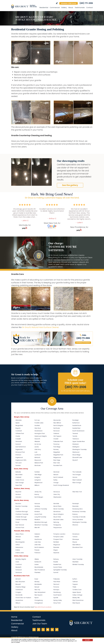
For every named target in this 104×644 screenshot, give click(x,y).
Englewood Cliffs (21, 460)
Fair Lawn (19, 463)
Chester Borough (21, 517)
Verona (75, 477)
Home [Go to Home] (14, 617)
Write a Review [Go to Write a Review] (57, 3)
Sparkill (56, 598)
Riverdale (75, 506)
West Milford (76, 545)
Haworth (37, 439)
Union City (57, 494)
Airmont (18, 579)
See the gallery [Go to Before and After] (70, 185)
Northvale (57, 428)
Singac (56, 550)
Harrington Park (40, 433)
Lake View (38, 542)
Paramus (56, 444)
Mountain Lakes (58, 520)
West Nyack (76, 603)
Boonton (18, 504)
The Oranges (77, 475)
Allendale (19, 420)
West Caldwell (77, 480)
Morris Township (59, 509)
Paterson (37, 553)
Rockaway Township (79, 512)
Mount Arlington (59, 514)
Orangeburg (39, 600)
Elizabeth (18, 567)
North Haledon (39, 547)
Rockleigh (76, 420)
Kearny (37, 494)
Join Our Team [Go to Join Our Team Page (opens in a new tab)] (40, 624)
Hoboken (18, 497)
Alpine (17, 423)
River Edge (57, 460)
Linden (37, 564)
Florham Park (20, 528)
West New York (77, 492)
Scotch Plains (58, 567)
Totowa (75, 537)
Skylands (56, 553)
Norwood (56, 431)
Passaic (37, 550)
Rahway (56, 559)
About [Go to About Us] (71, 8)
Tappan (75, 584)
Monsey (37, 582)
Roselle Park (57, 564)
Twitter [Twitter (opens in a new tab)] (43, 630)
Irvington (37, 477)
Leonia (37, 447)
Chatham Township (22, 514)
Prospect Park (58, 539)
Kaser (36, 579)
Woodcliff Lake (77, 457)
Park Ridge (57, 447)
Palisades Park (58, 441)
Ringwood (57, 545)
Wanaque (76, 539)
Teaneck (75, 433)
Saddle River (76, 428)
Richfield (56, 542)
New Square (38, 595)
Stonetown (76, 534)
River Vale (57, 463)
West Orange (77, 483)
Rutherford (76, 423)
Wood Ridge (76, 455)
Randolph (76, 504)
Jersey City (38, 492)
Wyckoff (75, 460)
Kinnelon (37, 512)
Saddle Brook (77, 425)
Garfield (37, 425)
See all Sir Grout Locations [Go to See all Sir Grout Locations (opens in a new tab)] (43, 607)
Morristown (57, 512)
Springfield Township (60, 570)
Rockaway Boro (78, 509)
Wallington (76, 447)
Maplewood (38, 483)
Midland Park (39, 463)
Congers (18, 592)
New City (37, 590)
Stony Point (57, 603)
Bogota (18, 428)
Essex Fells (19, 485)
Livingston (38, 480)
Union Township (77, 559)
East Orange (20, 483)
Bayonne (18, 492)
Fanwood (19, 570)
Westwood (76, 452)
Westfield (75, 562)
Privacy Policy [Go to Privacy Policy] (65, 639)
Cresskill (18, 439)
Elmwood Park (20, 452)
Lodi (36, 452)
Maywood (38, 460)
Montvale (38, 465)
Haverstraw (19, 600)
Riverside (56, 547)
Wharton (75, 525)
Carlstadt (19, 431)
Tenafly (75, 436)
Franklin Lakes (39, 423)
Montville (56, 504)
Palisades (57, 579)
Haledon (37, 534)
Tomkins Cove (77, 590)
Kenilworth (38, 562)
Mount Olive (57, 517)
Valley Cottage (77, 595)
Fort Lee (37, 420)
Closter (18, 436)
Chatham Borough (22, 512)
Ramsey (56, 449)
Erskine (18, 550)
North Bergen (39, 497)
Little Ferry (38, 449)
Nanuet (37, 587)
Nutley (55, 480)
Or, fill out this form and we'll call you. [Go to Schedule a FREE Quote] (75, 391)
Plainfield (37, 572)
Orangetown (39, 603)
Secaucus (57, 492)
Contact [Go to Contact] (90, 8)
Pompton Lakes (58, 537)
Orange (56, 483)
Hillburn (18, 603)
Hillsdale (37, 441)
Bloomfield (19, 475)
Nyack (37, 598)
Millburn (37, 485)
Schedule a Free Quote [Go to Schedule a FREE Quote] (83, 343)
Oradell (56, 439)
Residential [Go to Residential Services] (44, 8)
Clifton (18, 545)
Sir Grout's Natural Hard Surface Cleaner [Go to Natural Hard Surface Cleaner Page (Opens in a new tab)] (40, 327)
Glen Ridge (38, 475)
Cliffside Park (20, 433)
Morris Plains (57, 506)
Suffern (75, 579)
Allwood (18, 537)
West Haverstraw (78, 600)
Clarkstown (19, 590)
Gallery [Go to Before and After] (64, 8)
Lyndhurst (38, 455)
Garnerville (19, 595)
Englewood (19, 457)
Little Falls (38, 545)
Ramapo (56, 590)
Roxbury (75, 514)
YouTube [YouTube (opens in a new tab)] (48, 630)
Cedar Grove (20, 480)
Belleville (18, 472)
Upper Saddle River (79, 441)
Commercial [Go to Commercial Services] (55, 8)
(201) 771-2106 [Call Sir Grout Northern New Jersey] (86, 3)
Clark (17, 562)
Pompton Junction (59, 534)
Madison (37, 520)
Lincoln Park (38, 514)
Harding (37, 506)
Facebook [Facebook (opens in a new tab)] (39, 630)
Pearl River (57, 582)
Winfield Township (78, 564)
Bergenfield (19, 425)
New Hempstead (40, 592)
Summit (56, 572)
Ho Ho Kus (38, 444)
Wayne (75, 542)
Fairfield (37, 472)
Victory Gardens (78, 520)
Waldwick (76, 444)
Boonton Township (21, 506)
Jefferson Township (41, 509)
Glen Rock (38, 428)
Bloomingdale (20, 542)
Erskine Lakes (20, 553)
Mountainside (39, 567)
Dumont (18, 444)
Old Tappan (57, 436)
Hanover (37, 504)
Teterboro (76, 439)
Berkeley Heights (21, 559)
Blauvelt (18, 584)
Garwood (19, 572)
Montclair (56, 472)
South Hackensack (78, 431)
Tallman (75, 582)
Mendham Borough (41, 522)
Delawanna (19, 547)
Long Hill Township (40, 517)
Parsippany (57, 525)
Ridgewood (57, 457)
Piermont (56, 584)
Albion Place (19, 534)
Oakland (56, 433)
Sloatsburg (57, 592)
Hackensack (38, 431)
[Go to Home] (24, 6)
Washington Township (80, 449)
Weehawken (57, 497)
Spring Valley (58, 600)
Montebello (38, 584)
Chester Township (21, 520)
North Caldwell (58, 477)
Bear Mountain (20, 582)
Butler (17, 509)
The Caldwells (77, 472)
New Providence (40, 570)
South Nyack (57, 595)
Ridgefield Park (58, 455)
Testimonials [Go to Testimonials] (80, 8)
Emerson (18, 455)
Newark (56, 475)
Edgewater (19, 449)
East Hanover (20, 525)
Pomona (56, 587)
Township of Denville (79, 517)
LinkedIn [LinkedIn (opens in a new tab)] (52, 630)
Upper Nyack (77, 592)
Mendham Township (41, 525)
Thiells (74, 587)
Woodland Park (77, 547)
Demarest (19, 441)
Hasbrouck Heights (41, 436)
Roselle (56, 562)
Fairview (18, 465)
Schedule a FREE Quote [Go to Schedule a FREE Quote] (69, 3)
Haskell (37, 537)
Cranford (19, 564)
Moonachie (57, 420)
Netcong (56, 522)
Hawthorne (38, 539)
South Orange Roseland (61, 485)
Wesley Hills (76, 598)
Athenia (18, 539)
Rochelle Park (58, 465)
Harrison (18, 494)
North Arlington (58, 425)
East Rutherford (21, 447)
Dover (17, 522)
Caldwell (18, 477)
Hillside (37, 559)
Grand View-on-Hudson (23, 598)
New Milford (57, 423)
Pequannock (58, 528)
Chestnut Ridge (20, 587)
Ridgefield (57, 452)
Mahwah (37, 457)
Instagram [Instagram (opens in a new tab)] (34, 630)
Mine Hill (37, 528)
